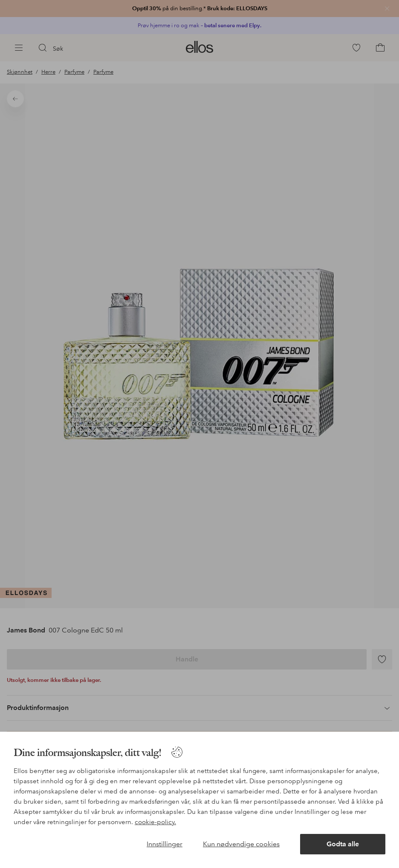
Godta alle (343, 844)
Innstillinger (165, 844)
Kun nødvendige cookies (241, 844)
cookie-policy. (155, 822)
